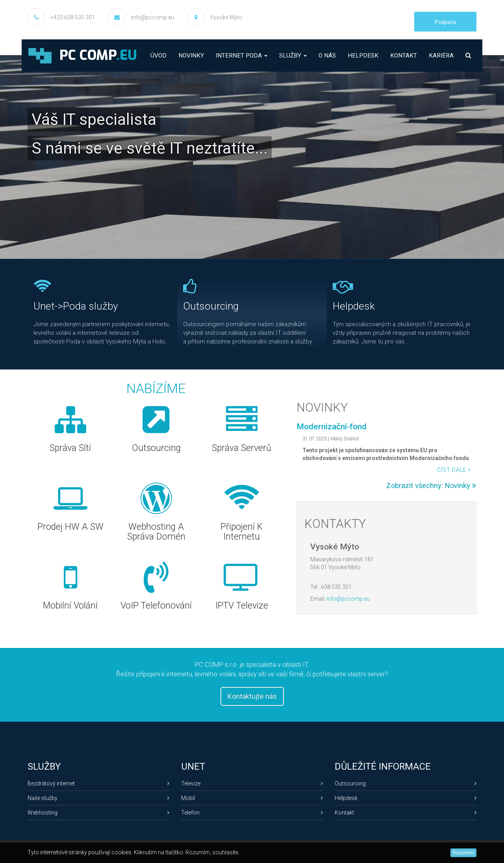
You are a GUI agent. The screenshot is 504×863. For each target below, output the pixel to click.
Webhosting (98, 813)
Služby (293, 56)
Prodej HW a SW (71, 527)
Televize (252, 783)
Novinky (191, 56)
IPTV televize (242, 606)
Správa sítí (71, 448)
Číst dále (454, 470)
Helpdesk (363, 56)
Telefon (252, 813)
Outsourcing (156, 448)
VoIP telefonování (157, 606)
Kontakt (404, 56)
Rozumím (463, 853)
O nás (327, 56)
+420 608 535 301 (73, 17)
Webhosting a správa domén (156, 532)
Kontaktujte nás (252, 696)
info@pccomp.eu (152, 17)
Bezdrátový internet (98, 783)
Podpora (445, 22)
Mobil (252, 798)
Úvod (158, 56)
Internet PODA (242, 56)
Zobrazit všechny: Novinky (431, 485)
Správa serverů (242, 448)
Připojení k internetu (242, 532)
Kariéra (441, 56)
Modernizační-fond (332, 427)
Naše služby (98, 798)
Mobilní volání (71, 606)
